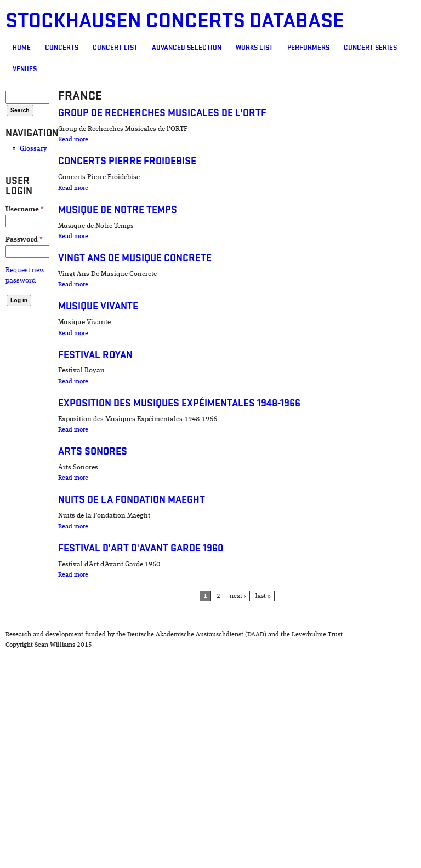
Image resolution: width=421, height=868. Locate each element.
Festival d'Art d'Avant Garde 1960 (141, 548)
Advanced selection (187, 48)
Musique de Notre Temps (118, 210)
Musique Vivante (98, 306)
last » (263, 596)
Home (22, 48)
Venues (25, 69)
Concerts (62, 48)
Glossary (33, 149)
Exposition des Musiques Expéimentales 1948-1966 (179, 403)
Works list (254, 48)
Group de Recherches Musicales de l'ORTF (162, 113)
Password (24, 240)
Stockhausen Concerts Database (175, 21)
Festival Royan (95, 355)
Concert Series (370, 48)
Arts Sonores (93, 452)
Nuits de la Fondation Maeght (132, 500)
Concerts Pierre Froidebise (127, 161)
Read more (73, 140)
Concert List (115, 48)
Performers (308, 48)
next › (238, 596)
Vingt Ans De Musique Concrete (135, 258)
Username (25, 209)
